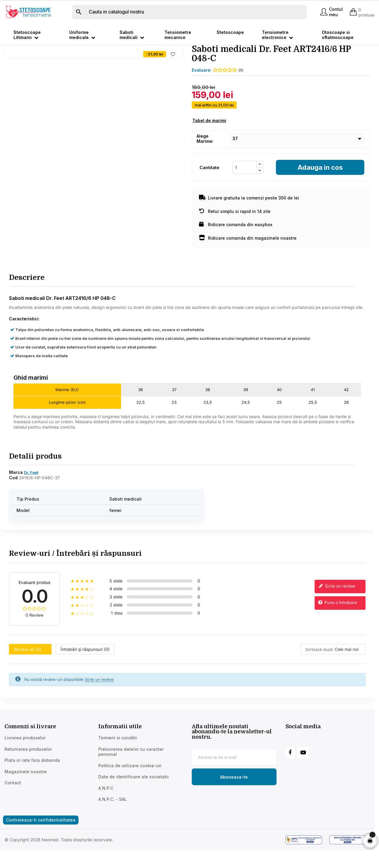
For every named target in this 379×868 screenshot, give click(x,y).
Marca (16, 494)
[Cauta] (189, 12)
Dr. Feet (31, 494)
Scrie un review (336, 609)
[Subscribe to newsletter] (234, 799)
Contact (13, 805)
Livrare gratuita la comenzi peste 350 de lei (249, 220)
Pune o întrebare (337, 625)
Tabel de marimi (209, 143)
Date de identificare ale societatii (133, 799)
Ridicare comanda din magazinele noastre (248, 260)
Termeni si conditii (118, 760)
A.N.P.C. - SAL (113, 821)
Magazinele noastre (26, 794)
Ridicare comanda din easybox (236, 247)
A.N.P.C (106, 810)
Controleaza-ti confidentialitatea (41, 842)
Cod (13, 500)
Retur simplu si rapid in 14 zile (235, 233)
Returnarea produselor (28, 771)
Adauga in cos (320, 190)
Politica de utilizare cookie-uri (130, 788)
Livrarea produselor (25, 760)
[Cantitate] (244, 190)
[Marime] (297, 161)
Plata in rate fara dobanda (32, 782)
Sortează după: (319, 672)
